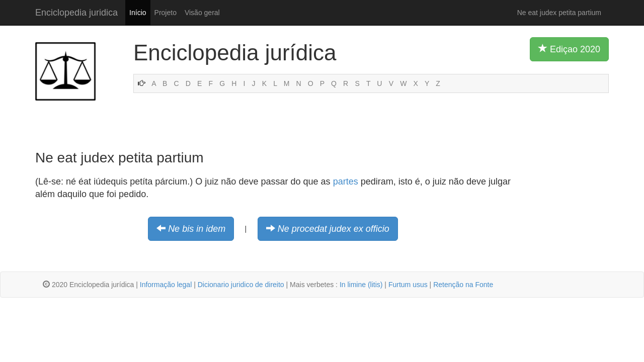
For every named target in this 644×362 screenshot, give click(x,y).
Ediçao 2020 (569, 49)
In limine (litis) (361, 285)
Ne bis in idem (197, 229)
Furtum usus (408, 285)
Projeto (166, 13)
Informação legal (166, 285)
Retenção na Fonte (463, 285)
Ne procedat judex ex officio (334, 229)
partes (346, 182)
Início (138, 13)
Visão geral (202, 13)
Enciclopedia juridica (76, 13)
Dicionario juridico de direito (241, 285)
